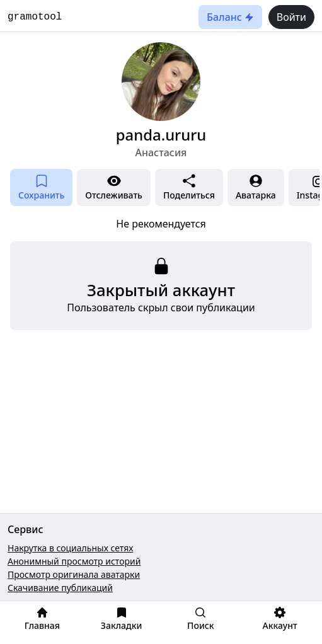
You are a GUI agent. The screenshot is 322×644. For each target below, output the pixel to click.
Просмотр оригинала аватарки (74, 574)
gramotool (35, 17)
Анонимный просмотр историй (74, 561)
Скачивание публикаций (60, 588)
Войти (291, 17)
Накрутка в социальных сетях (71, 548)
